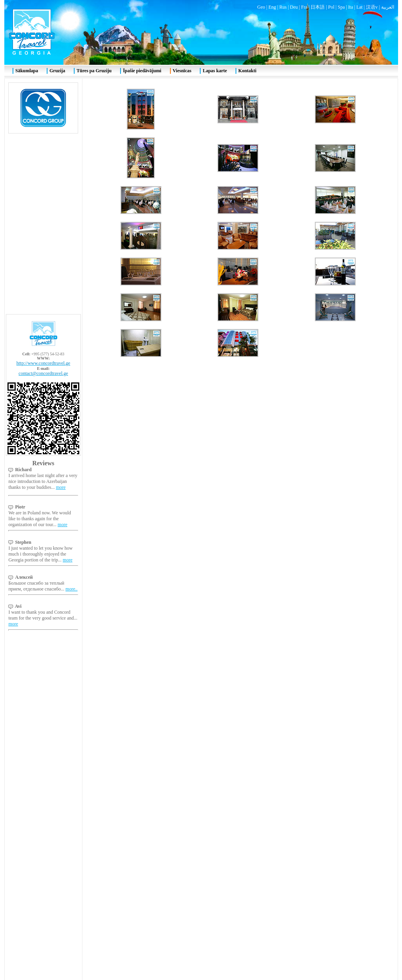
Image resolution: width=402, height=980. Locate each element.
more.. (72, 272)
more (61, 171)
